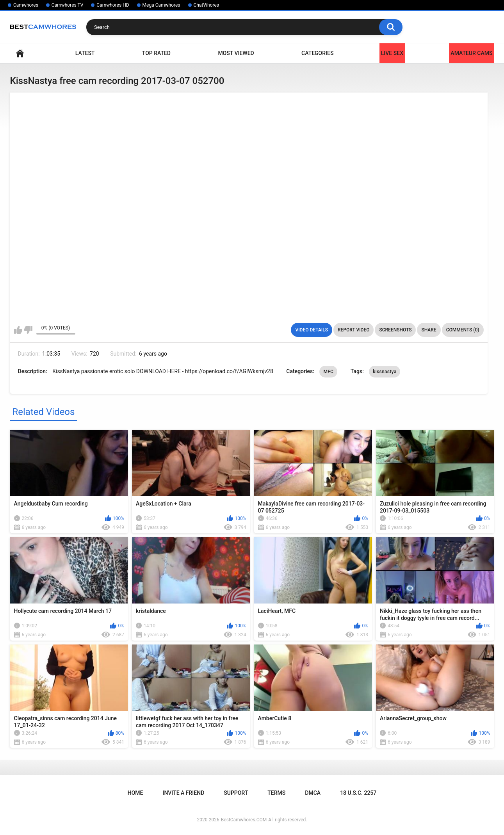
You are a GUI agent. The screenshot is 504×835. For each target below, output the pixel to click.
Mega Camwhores (161, 5)
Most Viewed (236, 53)
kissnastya (385, 372)
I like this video (18, 330)
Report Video (354, 330)
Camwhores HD (113, 5)
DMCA (313, 793)
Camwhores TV (67, 5)
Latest (85, 53)
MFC (328, 372)
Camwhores (26, 5)
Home (20, 53)
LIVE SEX (392, 53)
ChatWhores (206, 5)
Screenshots (395, 330)
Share (429, 330)
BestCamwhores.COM (244, 820)
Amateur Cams (471, 53)
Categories (317, 53)
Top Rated (156, 53)
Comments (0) (463, 330)
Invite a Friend (183, 793)
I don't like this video (28, 330)
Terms (276, 793)
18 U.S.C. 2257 (358, 793)
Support (236, 793)
